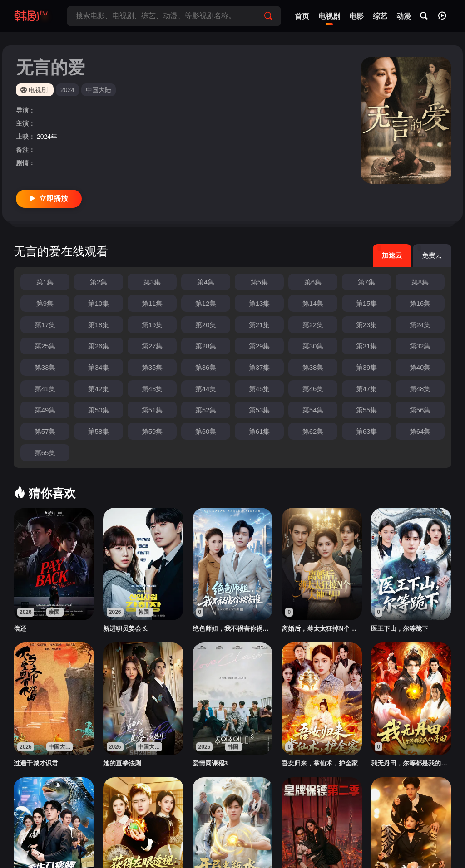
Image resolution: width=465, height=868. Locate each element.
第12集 (206, 303)
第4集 (206, 282)
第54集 (313, 410)
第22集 (313, 325)
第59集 (152, 431)
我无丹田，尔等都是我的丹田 (411, 763)
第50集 (99, 410)
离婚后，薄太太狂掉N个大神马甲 (322, 628)
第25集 (45, 346)
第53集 (260, 410)
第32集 (420, 346)
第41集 (45, 389)
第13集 (260, 303)
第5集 (259, 282)
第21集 (260, 325)
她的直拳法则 (122, 763)
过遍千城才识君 (36, 763)
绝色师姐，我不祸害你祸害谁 (233, 628)
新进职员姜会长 (125, 628)
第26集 (99, 346)
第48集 (420, 389)
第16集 (420, 303)
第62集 (313, 431)
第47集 (367, 389)
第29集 (260, 346)
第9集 (45, 303)
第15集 (367, 303)
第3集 (152, 282)
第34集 (99, 367)
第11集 (152, 303)
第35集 (152, 367)
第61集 (260, 431)
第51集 (152, 410)
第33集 (45, 367)
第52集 (206, 410)
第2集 (99, 282)
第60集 (206, 431)
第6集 (313, 282)
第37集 (260, 367)
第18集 (99, 325)
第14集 (313, 303)
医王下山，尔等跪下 (400, 628)
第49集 (45, 410)
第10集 (99, 303)
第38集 (313, 367)
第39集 (367, 367)
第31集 (367, 346)
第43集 (152, 389)
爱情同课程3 (210, 763)
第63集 (367, 431)
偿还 (20, 628)
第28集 (206, 346)
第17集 (45, 325)
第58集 (99, 431)
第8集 (420, 282)
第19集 (152, 325)
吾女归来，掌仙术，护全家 (320, 763)
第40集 (420, 367)
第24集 (420, 325)
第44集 (206, 389)
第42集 (99, 389)
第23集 (367, 325)
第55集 (367, 410)
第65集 (45, 453)
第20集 (206, 325)
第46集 (313, 389)
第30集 (313, 346)
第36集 (206, 367)
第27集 (152, 346)
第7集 (366, 282)
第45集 (260, 389)
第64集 (420, 431)
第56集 (420, 410)
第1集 (45, 282)
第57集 (45, 431)
